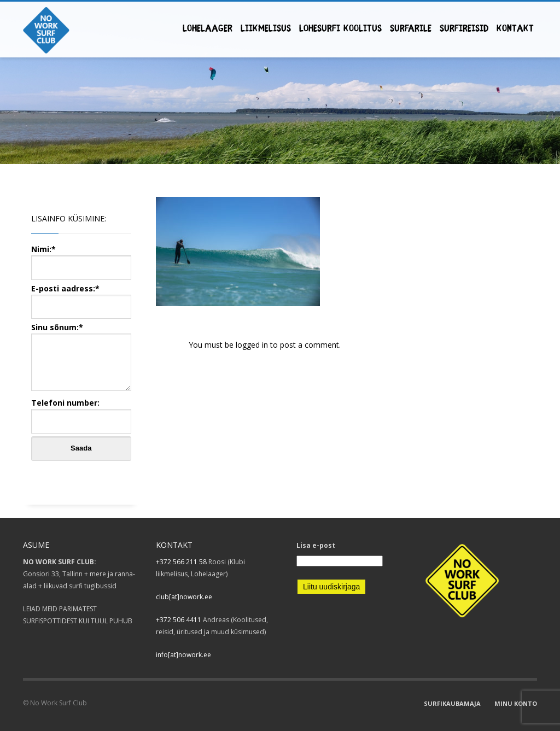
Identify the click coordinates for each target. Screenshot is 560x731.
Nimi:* (81, 258)
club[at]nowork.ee (184, 597)
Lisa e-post (316, 545)
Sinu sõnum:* (81, 358)
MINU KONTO (516, 703)
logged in (253, 345)
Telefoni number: (81, 411)
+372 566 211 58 (181, 562)
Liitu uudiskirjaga (331, 587)
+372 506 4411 (179, 620)
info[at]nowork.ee (183, 655)
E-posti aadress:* (81, 297)
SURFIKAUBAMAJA (452, 703)
